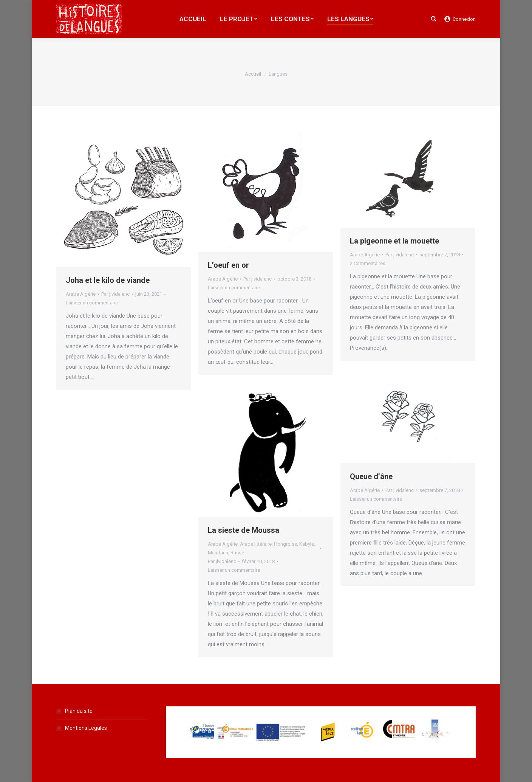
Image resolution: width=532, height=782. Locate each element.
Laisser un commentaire (92, 303)
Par (115, 294)
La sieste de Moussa (244, 530)
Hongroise (285, 544)
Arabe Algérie (81, 294)
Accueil (253, 74)
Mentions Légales (86, 728)
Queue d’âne (371, 476)
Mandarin (218, 553)
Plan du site (79, 711)
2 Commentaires (368, 263)
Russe (237, 553)
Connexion (464, 19)
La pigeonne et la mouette (394, 241)
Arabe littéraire (256, 544)
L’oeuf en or (228, 265)
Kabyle (307, 544)
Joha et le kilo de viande (108, 280)
